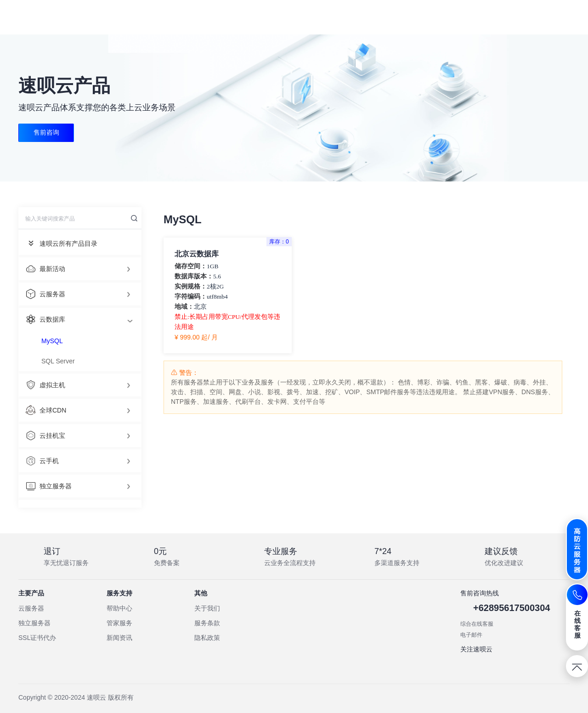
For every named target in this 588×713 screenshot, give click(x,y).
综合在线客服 (477, 624)
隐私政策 (207, 638)
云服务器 (31, 608)
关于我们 (207, 608)
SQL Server (58, 361)
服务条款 (207, 623)
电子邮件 (471, 635)
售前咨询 (46, 133)
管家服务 (119, 623)
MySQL (52, 341)
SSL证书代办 (37, 638)
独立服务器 (34, 623)
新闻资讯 (119, 638)
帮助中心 (119, 608)
